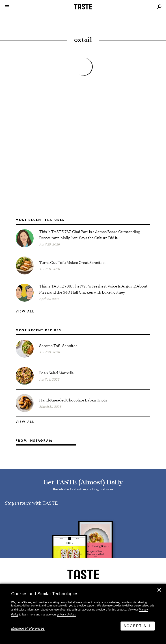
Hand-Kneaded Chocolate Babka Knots (73, 400)
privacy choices (67, 615)
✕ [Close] (159, 590)
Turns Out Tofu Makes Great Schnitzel (72, 262)
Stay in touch (18, 503)
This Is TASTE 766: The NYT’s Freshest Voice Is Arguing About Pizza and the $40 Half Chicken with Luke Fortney (93, 289)
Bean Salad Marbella (56, 373)
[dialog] (83, 614)
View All (25, 311)
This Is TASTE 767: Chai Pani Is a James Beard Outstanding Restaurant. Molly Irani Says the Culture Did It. (90, 234)
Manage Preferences (28, 628)
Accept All (138, 626)
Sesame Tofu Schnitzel (59, 345)
